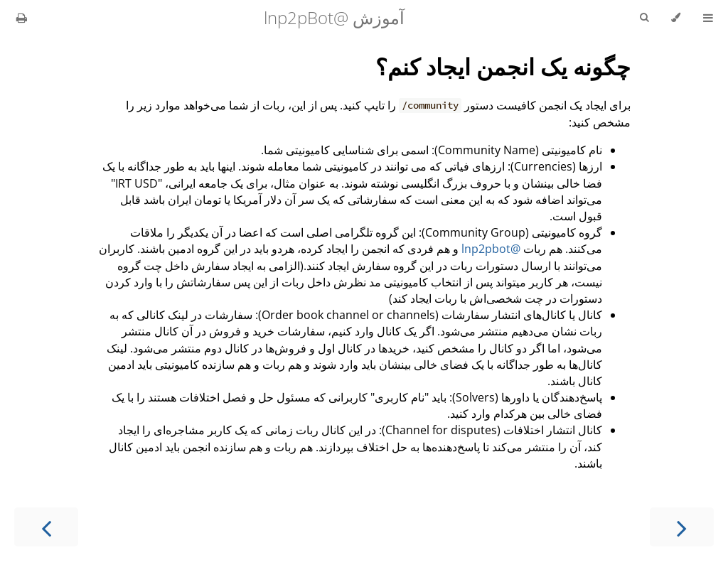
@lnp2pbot (491, 249)
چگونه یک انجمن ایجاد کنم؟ (503, 66)
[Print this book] (22, 18)
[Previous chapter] (682, 527)
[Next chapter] (46, 527)
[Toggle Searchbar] (644, 18)
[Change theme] (676, 18)
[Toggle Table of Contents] (708, 18)
